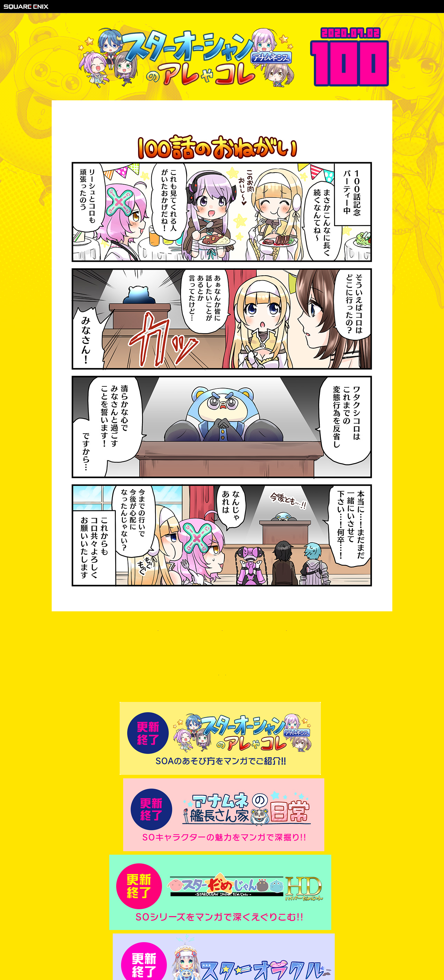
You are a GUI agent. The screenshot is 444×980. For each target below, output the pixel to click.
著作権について (177, 956)
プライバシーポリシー (220, 956)
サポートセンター (265, 956)
